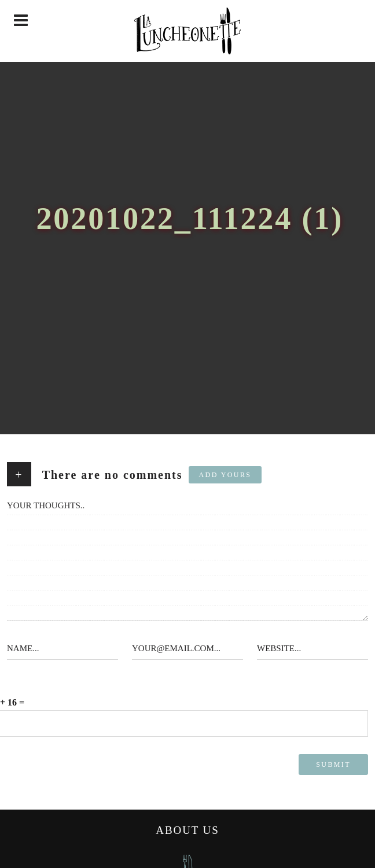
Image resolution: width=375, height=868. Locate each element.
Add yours (225, 475)
